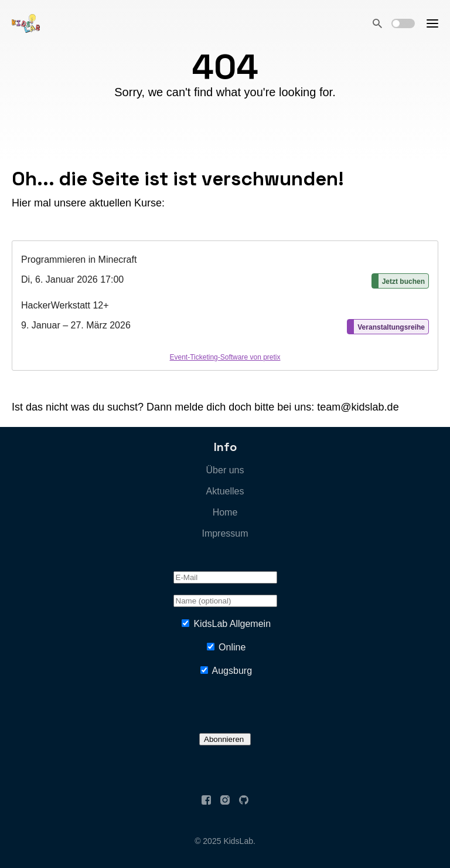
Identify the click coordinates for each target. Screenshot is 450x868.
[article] (225, 306)
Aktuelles (225, 491)
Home (225, 512)
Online (232, 647)
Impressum (225, 533)
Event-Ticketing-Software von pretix (225, 357)
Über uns (225, 470)
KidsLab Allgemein (232, 624)
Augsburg (232, 671)
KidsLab (238, 841)
